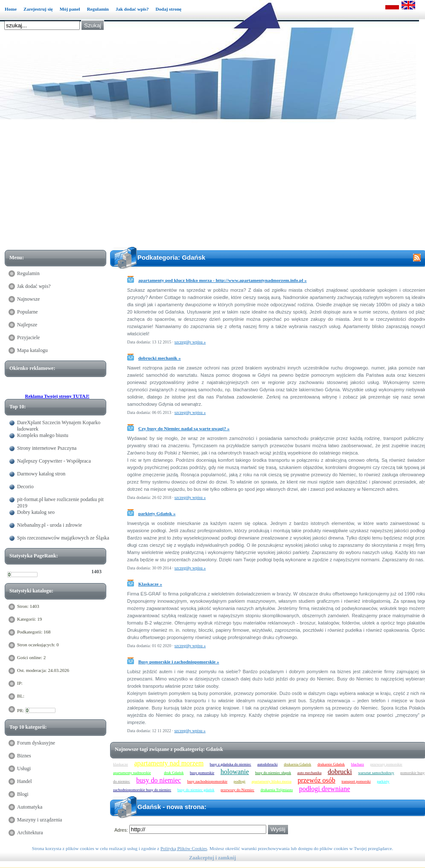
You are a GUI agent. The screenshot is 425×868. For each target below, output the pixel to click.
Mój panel (70, 9)
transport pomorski (356, 781)
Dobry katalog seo (36, 512)
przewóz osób (316, 780)
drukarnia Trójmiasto (277, 790)
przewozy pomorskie (386, 764)
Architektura (30, 833)
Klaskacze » (150, 584)
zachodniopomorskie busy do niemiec (142, 790)
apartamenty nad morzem (169, 763)
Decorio (25, 487)
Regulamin (98, 9)
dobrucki (340, 772)
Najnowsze (28, 299)
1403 (96, 572)
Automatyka (30, 807)
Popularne (28, 312)
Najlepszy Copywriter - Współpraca (54, 461)
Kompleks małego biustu (43, 435)
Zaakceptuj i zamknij (212, 858)
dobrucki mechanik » (160, 358)
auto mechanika (310, 773)
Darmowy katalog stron (41, 474)
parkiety (383, 781)
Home (11, 9)
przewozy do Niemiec (237, 790)
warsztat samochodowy (376, 773)
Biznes (24, 756)
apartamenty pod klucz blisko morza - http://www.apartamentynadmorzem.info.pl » (223, 280)
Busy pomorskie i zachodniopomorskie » (179, 662)
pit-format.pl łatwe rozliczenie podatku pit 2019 (60, 503)
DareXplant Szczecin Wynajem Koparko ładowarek (59, 426)
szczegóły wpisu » (190, 342)
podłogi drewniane (325, 789)
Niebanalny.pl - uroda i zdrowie (49, 525)
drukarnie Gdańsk (331, 764)
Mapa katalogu (32, 350)
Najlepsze (27, 325)
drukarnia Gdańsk (297, 764)
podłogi (239, 781)
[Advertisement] (217, 185)
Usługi (24, 768)
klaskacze (121, 764)
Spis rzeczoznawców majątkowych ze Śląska (63, 538)
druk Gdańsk (174, 773)
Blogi (23, 794)
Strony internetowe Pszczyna (47, 448)
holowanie (235, 772)
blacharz (358, 764)
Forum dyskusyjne (36, 743)
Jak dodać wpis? (132, 9)
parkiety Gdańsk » (157, 513)
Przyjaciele (28, 337)
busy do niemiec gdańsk (196, 790)
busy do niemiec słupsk (273, 773)
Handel (25, 781)
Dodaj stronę (169, 9)
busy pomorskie (202, 773)
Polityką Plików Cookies (184, 848)
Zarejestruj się (38, 9)
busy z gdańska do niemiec (231, 764)
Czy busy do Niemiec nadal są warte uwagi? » (184, 428)
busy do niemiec (159, 780)
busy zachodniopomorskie (207, 781)
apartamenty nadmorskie (132, 773)
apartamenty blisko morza (271, 781)
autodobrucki (268, 764)
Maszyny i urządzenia (39, 820)
